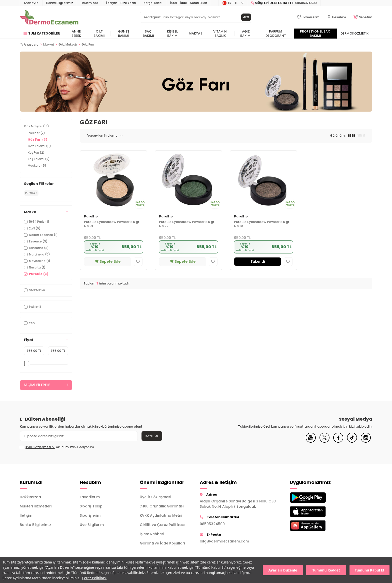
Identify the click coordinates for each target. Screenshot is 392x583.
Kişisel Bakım (172, 34)
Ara (246, 17)
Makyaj (195, 33)
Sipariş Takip (91, 506)
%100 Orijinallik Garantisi (162, 506)
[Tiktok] (352, 442)
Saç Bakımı (148, 34)
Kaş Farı (36, 153)
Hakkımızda (89, 3)
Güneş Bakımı (124, 34)
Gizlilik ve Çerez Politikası (162, 525)
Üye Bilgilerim (92, 525)
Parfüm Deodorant (276, 34)
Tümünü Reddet (326, 570)
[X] (324, 442)
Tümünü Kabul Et (369, 570)
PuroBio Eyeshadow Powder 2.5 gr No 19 (262, 224)
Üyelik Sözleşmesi (155, 497)
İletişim (26, 515)
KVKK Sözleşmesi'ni (40, 447)
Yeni (30, 323)
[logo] (49, 17)
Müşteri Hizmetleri (36, 506)
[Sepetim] (363, 17)
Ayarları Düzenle (283, 570)
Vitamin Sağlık (220, 34)
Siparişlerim (90, 515)
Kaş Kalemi (39, 159)
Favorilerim (90, 497)
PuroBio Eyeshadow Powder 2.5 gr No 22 (187, 224)
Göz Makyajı (68, 45)
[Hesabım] (336, 17)
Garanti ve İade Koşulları (162, 543)
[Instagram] (366, 442)
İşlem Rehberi (152, 534)
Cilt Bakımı (99, 34)
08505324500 (212, 524)
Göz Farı (37, 139)
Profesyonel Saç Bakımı (315, 34)
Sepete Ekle (108, 261)
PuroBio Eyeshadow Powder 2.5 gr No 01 (112, 224)
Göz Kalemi (39, 146)
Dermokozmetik (354, 33)
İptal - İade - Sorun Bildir (188, 3)
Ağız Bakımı (246, 34)
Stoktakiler (35, 290)
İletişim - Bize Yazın (121, 3)
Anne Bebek (76, 34)
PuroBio (91, 217)
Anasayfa (31, 3)
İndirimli (32, 307)
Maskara (37, 166)
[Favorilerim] (308, 17)
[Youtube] (311, 442)
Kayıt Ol (152, 436)
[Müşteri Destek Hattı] (284, 3)
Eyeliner (36, 133)
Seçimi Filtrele (46, 385)
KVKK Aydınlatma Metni (161, 515)
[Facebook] (338, 442)
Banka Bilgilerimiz (60, 3)
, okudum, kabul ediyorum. (57, 447)
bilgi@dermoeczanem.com (224, 541)
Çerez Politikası (94, 578)
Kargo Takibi (153, 3)
